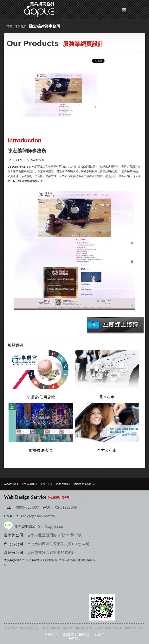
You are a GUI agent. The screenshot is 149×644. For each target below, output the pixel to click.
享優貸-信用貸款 (41, 397)
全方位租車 (107, 450)
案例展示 (21, 27)
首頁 (9, 27)
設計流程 (47, 484)
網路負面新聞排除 (84, 484)
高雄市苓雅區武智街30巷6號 (51, 553)
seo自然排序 (30, 484)
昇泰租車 (107, 397)
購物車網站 (63, 484)
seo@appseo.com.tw (38, 516)
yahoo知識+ (11, 484)
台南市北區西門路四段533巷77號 (54, 535)
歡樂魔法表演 (41, 450)
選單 (124, 10)
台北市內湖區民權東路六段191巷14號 (58, 544)
